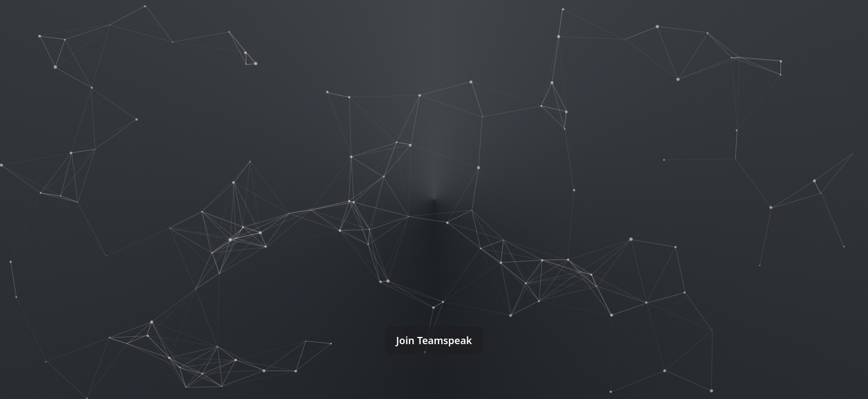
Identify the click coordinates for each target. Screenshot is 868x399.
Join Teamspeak (434, 340)
